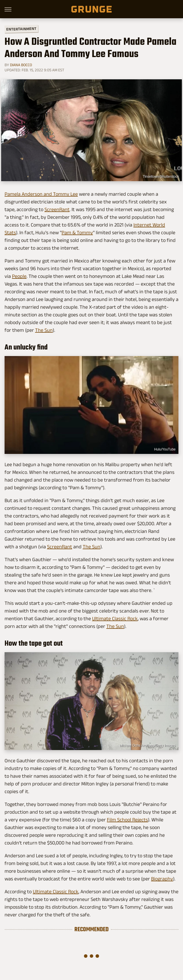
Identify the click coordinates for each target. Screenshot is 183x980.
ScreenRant (57, 209)
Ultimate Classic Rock (115, 619)
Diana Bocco (21, 65)
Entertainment (21, 29)
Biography (162, 879)
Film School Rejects (127, 820)
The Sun (44, 330)
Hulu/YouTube (165, 449)
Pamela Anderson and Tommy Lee (41, 194)
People (19, 276)
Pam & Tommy (77, 233)
